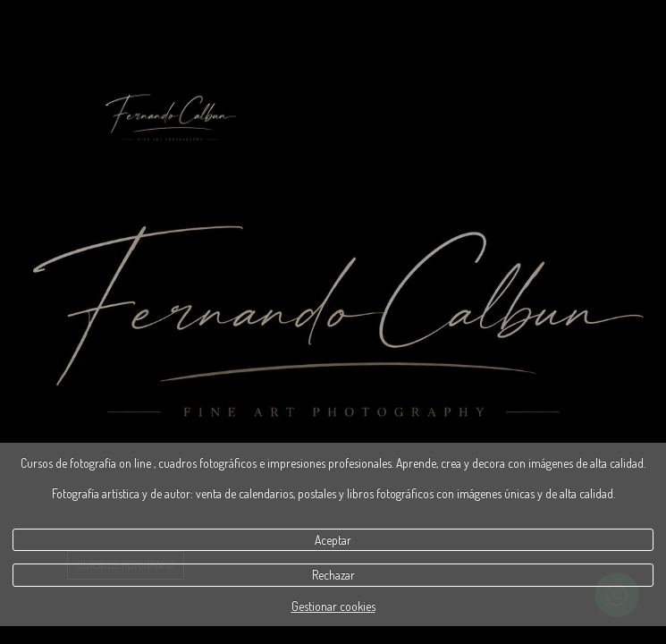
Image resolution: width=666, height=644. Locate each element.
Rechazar (333, 575)
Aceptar (333, 540)
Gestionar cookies (333, 606)
